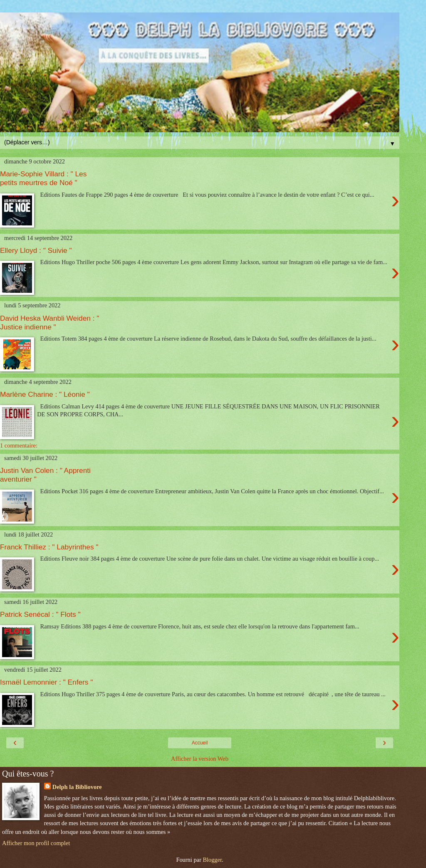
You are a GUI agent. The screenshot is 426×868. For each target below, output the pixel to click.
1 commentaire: (19, 445)
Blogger (212, 860)
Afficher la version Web (200, 759)
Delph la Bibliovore (77, 787)
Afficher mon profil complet (36, 843)
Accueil (200, 743)
